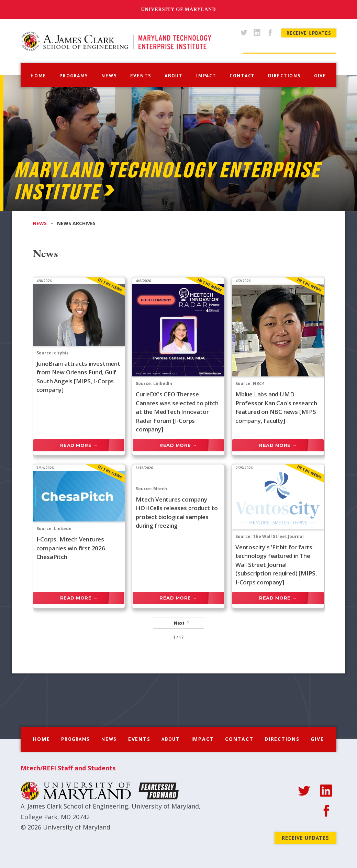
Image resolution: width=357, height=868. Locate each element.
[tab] (45, 223)
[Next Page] (178, 623)
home (38, 76)
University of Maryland (178, 9)
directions (285, 76)
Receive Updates (309, 33)
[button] (74, 75)
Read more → (79, 445)
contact (242, 76)
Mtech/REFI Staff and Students (68, 768)
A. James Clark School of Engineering (74, 806)
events (141, 76)
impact (206, 76)
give (320, 76)
